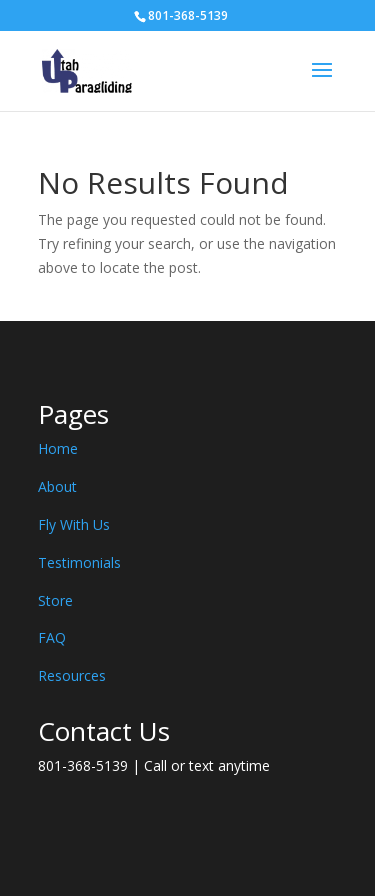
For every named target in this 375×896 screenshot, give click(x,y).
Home (58, 448)
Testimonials (79, 562)
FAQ (52, 637)
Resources (72, 675)
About (57, 486)
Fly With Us (74, 524)
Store (55, 600)
